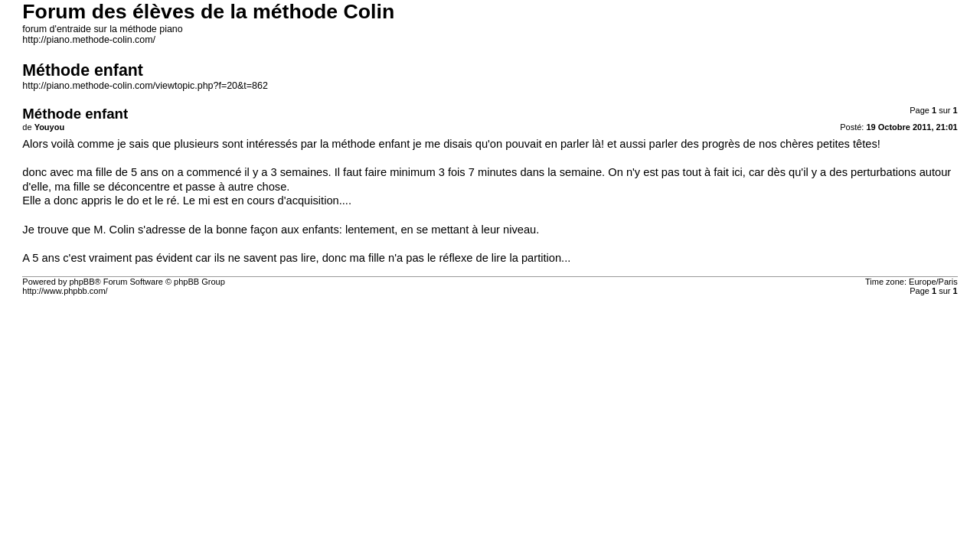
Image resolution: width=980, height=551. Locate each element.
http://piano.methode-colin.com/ (89, 40)
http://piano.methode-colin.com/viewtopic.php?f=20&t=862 (145, 86)
